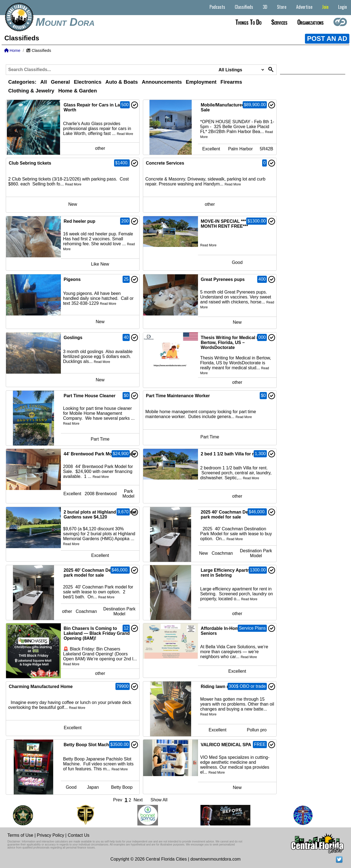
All (44, 82)
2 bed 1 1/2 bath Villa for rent (231, 454)
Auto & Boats (121, 82)
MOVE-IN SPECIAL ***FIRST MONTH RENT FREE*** (230, 224)
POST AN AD (327, 39)
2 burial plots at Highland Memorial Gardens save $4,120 (100, 515)
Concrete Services (165, 163)
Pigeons (72, 279)
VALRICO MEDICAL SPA (226, 745)
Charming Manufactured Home (41, 687)
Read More (125, 134)
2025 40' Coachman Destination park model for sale (233, 515)
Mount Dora (65, 22)
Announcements (162, 82)
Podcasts (217, 7)
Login (342, 7)
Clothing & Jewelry (31, 91)
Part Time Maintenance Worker (178, 396)
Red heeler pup (80, 221)
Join (325, 7)
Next (138, 800)
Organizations (310, 22)
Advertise (304, 7)
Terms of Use (20, 835)
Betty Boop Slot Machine (89, 745)
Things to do (248, 22)
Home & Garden (77, 91)
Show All (159, 800)
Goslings (73, 338)
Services (279, 22)
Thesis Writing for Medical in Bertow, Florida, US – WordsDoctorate (231, 343)
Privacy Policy (50, 835)
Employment (201, 82)
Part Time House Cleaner (90, 396)
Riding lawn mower (221, 687)
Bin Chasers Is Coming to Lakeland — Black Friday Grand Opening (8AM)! (97, 633)
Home (12, 50)
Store (282, 7)
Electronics (88, 82)
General (60, 82)
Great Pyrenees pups (223, 279)
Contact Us (79, 835)
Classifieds (244, 7)
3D (265, 7)
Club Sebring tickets (30, 163)
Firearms (231, 82)
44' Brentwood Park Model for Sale (100, 454)
